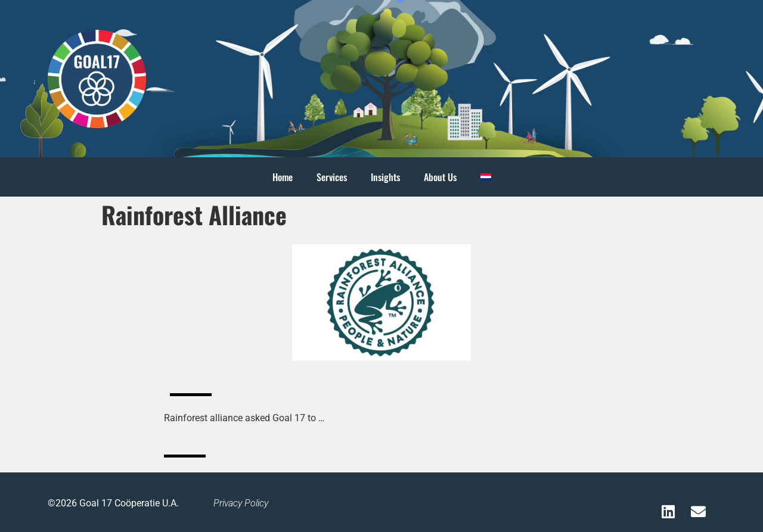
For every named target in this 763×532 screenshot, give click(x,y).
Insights (385, 177)
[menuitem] (486, 177)
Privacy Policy (241, 503)
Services (332, 177)
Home (283, 177)
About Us (440, 177)
